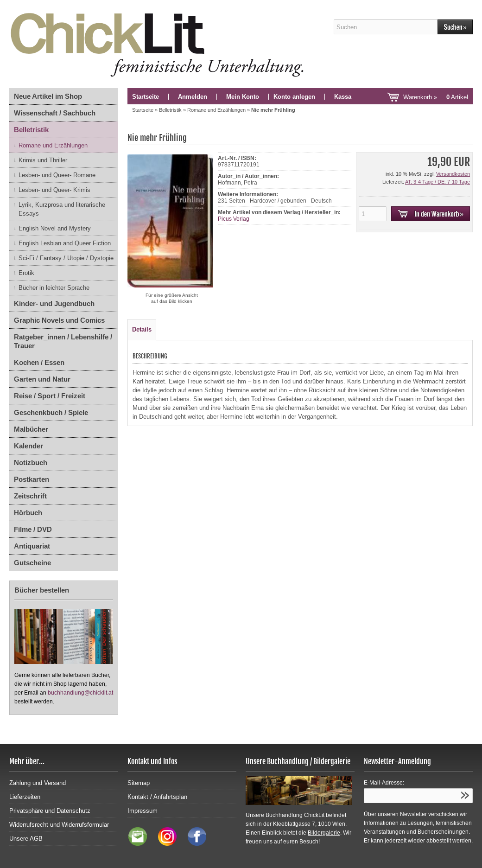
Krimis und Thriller (43, 160)
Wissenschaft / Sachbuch (55, 113)
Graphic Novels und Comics (59, 320)
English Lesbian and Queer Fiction (65, 243)
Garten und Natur (42, 379)
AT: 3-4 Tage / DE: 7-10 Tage (438, 182)
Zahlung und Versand (38, 783)
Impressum (143, 811)
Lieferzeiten (25, 797)
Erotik (26, 273)
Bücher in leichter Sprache (54, 288)
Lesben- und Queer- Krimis (54, 190)
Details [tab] (142, 329)
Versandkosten (453, 174)
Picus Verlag (234, 219)
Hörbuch (28, 513)
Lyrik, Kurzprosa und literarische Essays (62, 209)
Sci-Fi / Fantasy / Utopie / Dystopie (66, 258)
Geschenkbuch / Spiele (51, 412)
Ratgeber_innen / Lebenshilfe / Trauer (63, 341)
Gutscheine (32, 563)
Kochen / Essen (39, 362)
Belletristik (31, 130)
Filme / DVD (33, 529)
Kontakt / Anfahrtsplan (157, 797)
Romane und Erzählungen (53, 145)
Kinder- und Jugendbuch (54, 303)
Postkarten (32, 479)
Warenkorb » (436, 97)
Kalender (29, 446)
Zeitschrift (30, 496)
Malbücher (31, 429)
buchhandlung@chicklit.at (80, 693)
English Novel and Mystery (55, 228)
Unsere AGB (26, 839)
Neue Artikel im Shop (48, 96)
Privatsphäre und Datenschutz (50, 811)
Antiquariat (32, 546)
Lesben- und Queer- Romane (57, 175)
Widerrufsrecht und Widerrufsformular (59, 825)
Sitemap (139, 783)
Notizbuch (31, 463)
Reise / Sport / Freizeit (50, 396)
